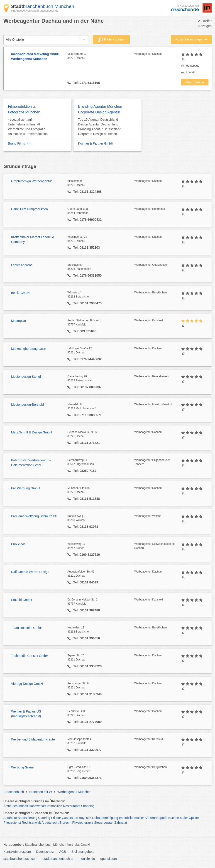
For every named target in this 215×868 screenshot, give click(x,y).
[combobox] (6, 40)
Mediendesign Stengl (26, 377)
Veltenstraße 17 (101, 56)
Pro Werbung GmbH (26, 488)
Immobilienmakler (132, 818)
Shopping (88, 806)
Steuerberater (104, 823)
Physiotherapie (83, 823)
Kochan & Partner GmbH (96, 143)
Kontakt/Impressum (17, 852)
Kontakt (191, 72)
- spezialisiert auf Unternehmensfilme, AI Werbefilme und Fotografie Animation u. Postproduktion (28, 127)
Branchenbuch (14, 792)
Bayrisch (85, 818)
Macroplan (18, 321)
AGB (63, 852)
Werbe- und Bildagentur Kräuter (33, 739)
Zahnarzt (121, 823)
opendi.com (108, 859)
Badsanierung (27, 818)
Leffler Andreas (22, 265)
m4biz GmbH (20, 293)
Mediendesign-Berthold (27, 405)
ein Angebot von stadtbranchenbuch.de (35, 11)
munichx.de (87, 859)
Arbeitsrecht (50, 823)
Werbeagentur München (74, 792)
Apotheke (10, 818)
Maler (184, 818)
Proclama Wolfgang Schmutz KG (34, 516)
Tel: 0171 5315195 (86, 83)
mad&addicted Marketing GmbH (37, 57)
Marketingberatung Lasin (29, 349)
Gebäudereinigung (105, 818)
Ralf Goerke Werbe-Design (30, 572)
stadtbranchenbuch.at (58, 859)
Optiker (194, 818)
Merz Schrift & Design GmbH (32, 432)
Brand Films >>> (20, 143)
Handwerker (37, 806)
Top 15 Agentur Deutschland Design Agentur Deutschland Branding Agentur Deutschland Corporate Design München (100, 127)
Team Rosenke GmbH (27, 628)
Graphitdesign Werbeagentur (32, 181)
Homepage (193, 66)
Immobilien (54, 806)
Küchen (174, 818)
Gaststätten (70, 818)
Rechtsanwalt (31, 823)
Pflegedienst (12, 823)
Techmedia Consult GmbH (30, 656)
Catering (44, 818)
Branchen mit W (41, 792)
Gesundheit (20, 806)
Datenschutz (45, 852)
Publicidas (18, 544)
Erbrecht (65, 823)
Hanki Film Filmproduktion (29, 209)
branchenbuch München (43, 6)
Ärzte (7, 806)
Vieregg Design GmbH (27, 684)
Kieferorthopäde (156, 818)
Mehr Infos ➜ (195, 82)
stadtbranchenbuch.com (20, 859)
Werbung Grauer (23, 767)
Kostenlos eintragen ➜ (191, 39)
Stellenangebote (83, 852)
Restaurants (72, 806)
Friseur (56, 818)
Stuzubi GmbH (21, 600)
